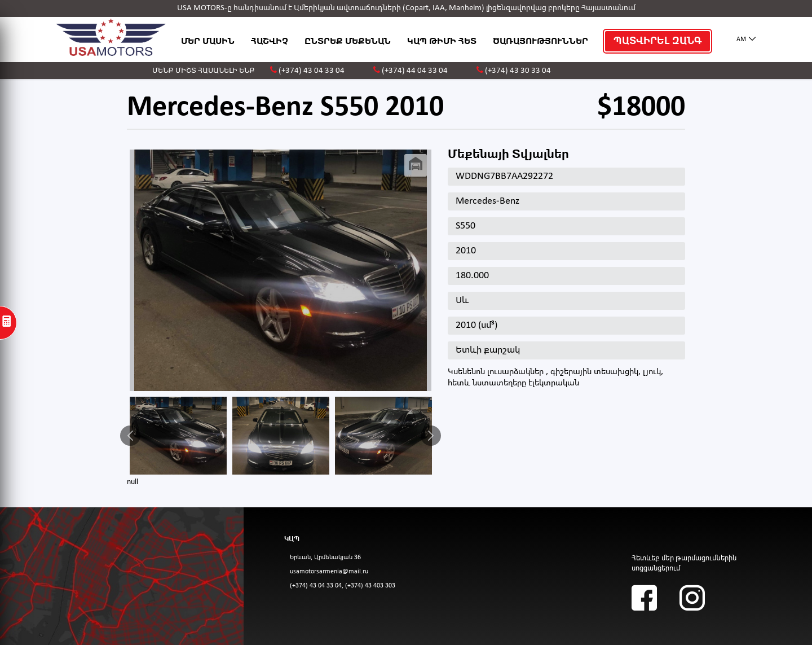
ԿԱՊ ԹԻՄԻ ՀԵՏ (442, 41)
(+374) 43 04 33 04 (312, 71)
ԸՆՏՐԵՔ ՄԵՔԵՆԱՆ (348, 41)
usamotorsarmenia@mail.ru (329, 572)
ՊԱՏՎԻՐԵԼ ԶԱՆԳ (657, 41)
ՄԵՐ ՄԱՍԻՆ (208, 41)
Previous (130, 436)
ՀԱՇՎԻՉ (270, 41)
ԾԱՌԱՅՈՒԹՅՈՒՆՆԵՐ (540, 41)
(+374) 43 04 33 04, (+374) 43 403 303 (343, 586)
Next (431, 436)
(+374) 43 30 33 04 (518, 71)
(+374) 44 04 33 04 (415, 71)
